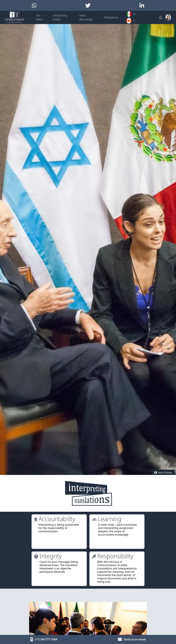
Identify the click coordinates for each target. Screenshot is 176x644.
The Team (39, 17)
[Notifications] (161, 17)
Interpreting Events (60, 17)
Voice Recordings (86, 17)
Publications (111, 17)
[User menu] (168, 17)
